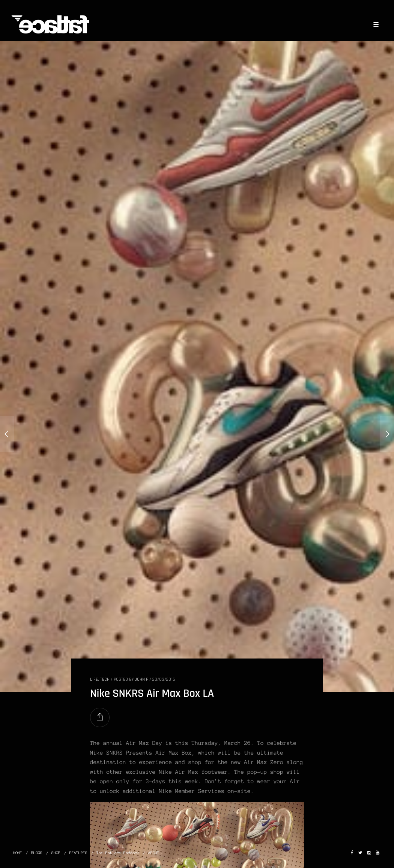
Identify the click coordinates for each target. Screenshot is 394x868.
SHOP (56, 853)
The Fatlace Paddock (118, 853)
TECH (105, 679)
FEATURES (78, 853)
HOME (18, 853)
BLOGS (37, 853)
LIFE (94, 679)
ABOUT (154, 853)
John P (141, 679)
